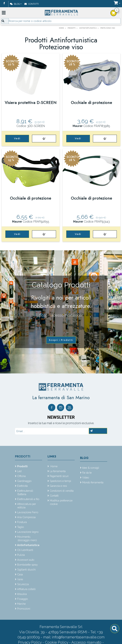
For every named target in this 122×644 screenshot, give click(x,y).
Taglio (21, 527)
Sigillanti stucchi (26, 569)
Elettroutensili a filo (28, 499)
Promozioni (24, 609)
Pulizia (21, 555)
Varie (20, 579)
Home (54, 466)
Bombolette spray (27, 565)
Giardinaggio (24, 481)
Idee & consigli (91, 468)
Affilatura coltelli (26, 589)
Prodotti (23, 456)
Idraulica (22, 594)
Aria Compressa (26, 517)
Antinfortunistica (28, 545)
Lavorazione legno (28, 532)
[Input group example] (65, 21)
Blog (15, 4)
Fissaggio (23, 599)
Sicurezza (23, 584)
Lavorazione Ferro (28, 512)
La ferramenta (58, 471)
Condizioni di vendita (62, 491)
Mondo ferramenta (93, 482)
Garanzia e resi (58, 486)
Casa (20, 574)
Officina (21, 476)
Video (86, 477)
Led (19, 471)
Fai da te (87, 473)
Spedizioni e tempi (60, 481)
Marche (21, 604)
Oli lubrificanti (25, 550)
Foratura (22, 522)
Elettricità (22, 486)
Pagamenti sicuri (59, 476)
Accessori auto (26, 560)
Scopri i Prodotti (61, 340)
